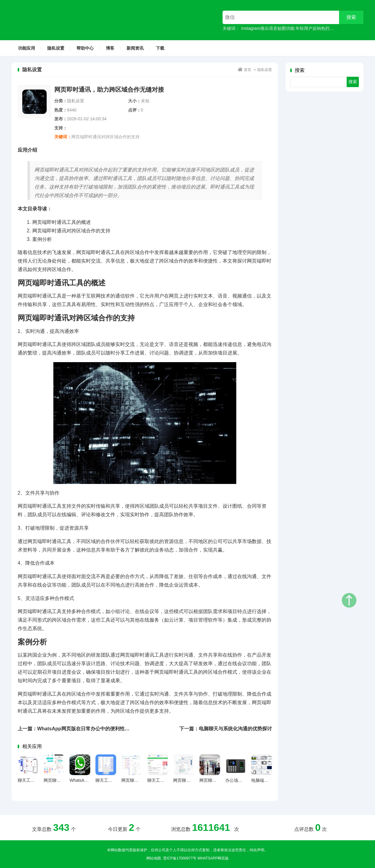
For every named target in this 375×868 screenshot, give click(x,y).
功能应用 (27, 48)
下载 (160, 48)
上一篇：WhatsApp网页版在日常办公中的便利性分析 (76, 729)
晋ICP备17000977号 (180, 858)
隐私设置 (56, 48)
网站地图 (154, 858)
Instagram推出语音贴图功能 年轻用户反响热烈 (285, 28)
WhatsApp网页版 (213, 858)
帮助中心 (85, 48)
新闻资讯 (135, 48)
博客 (110, 48)
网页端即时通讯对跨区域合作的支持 (105, 137)
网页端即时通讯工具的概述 (62, 222)
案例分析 (42, 239)
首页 (248, 70)
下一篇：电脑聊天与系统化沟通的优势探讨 (226, 729)
